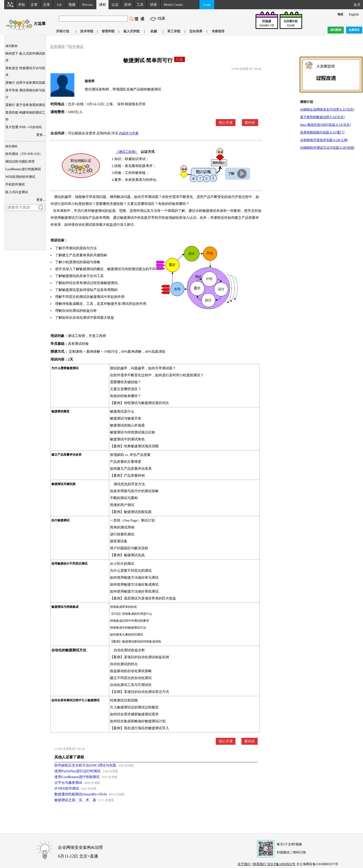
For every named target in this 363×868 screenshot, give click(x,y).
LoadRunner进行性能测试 (23, 169)
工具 (140, 5)
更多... (41, 135)
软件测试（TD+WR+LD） (24, 154)
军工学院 (174, 31)
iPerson (87, 5)
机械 (154, 31)
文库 (47, 5)
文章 (34, 5)
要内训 (250, 123)
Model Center (173, 5)
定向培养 (196, 31)
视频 (72, 5)
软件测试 (76, 47)
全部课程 (57, 47)
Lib (59, 5)
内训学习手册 (129, 133)
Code (207, 5)
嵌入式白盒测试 (17, 192)
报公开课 (226, 123)
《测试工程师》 (127, 152)
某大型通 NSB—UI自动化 (24, 127)
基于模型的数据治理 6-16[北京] (322, 117)
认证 (115, 5)
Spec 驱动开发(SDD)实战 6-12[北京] (325, 125)
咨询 (128, 5)
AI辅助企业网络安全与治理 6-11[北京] (327, 110)
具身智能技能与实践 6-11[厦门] (322, 132)
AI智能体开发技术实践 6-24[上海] (324, 140)
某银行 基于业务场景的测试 (25, 105)
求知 (22, 5)
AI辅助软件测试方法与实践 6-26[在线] (327, 148)
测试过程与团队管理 (20, 162)
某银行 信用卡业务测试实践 (25, 83)
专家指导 (218, 31)
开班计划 (63, 31)
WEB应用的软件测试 (20, 177)
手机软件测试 (15, 184)
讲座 (153, 5)
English (354, 14)
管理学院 (108, 31)
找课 (161, 18)
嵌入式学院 (131, 31)
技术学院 (87, 31)
